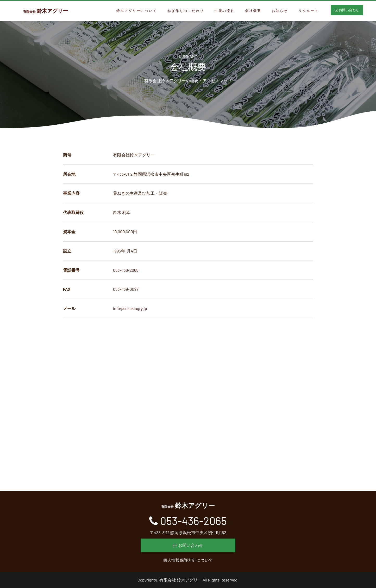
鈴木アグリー (46, 11)
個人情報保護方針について (188, 560)
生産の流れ (224, 11)
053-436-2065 (126, 270)
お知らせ (280, 11)
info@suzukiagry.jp (130, 308)
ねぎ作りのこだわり (186, 11)
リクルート (309, 11)
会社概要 (253, 11)
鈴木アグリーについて (137, 11)
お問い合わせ (347, 10)
